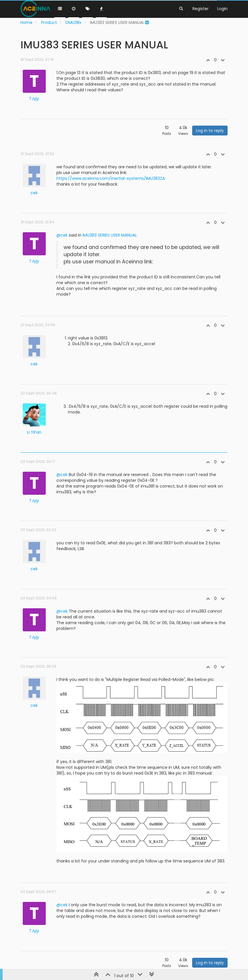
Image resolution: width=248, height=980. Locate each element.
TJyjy (34, 99)
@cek (62, 235)
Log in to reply (210, 131)
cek (34, 193)
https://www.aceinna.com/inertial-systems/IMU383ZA (111, 178)
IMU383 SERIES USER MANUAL (110, 235)
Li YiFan (34, 432)
